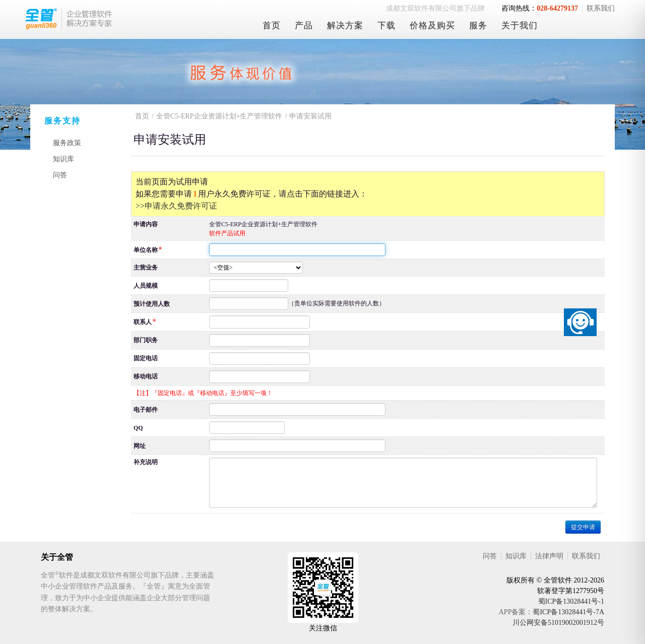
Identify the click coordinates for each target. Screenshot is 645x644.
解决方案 (345, 25)
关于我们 (520, 25)
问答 (60, 175)
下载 (386, 25)
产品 (304, 25)
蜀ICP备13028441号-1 (571, 601)
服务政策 (67, 143)
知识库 (63, 159)
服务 (478, 25)
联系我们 (601, 8)
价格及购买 (432, 25)
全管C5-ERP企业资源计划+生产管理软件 (219, 116)
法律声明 (549, 556)
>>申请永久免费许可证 (176, 206)
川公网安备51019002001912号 (558, 623)
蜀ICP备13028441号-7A (568, 612)
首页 (272, 25)
